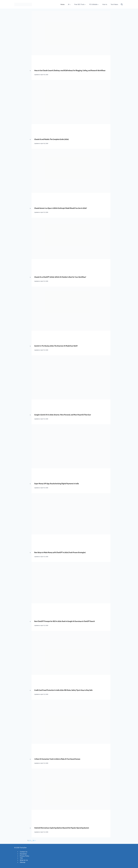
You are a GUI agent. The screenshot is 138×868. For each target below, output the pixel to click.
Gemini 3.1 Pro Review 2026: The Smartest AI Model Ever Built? (56, 346)
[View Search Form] (122, 4)
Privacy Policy (25, 856)
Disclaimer (23, 854)
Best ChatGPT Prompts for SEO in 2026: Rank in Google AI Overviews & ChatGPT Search (65, 621)
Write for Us (24, 860)
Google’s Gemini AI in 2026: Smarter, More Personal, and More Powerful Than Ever (63, 415)
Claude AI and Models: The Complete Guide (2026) (52, 139)
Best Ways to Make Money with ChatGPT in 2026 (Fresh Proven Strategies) (60, 552)
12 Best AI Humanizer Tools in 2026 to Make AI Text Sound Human (57, 759)
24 (34, 841)
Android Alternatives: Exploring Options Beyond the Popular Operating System (62, 828)
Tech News (114, 4)
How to (105, 4)
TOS (21, 858)
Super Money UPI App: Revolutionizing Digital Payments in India (57, 484)
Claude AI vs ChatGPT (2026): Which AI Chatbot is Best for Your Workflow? (60, 277)
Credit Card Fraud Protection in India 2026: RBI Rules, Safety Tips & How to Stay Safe (63, 690)
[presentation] (71, 37)
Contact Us (24, 852)
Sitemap (23, 862)
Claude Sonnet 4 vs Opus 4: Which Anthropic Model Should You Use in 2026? (61, 208)
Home (62, 4)
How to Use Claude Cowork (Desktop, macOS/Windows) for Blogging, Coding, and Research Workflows (70, 70)
